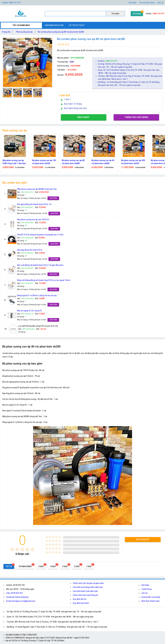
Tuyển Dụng (146, 589)
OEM (72, 62)
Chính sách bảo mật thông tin (85, 595)
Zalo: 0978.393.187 (14, 593)
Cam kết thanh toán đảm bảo (85, 591)
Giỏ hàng (137, 14)
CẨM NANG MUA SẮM (54, 25)
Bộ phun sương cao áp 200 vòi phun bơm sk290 (133, 162)
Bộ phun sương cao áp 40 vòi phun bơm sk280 (103, 162)
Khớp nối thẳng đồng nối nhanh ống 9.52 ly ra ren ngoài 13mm (44, 280)
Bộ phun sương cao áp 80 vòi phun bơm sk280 (73, 162)
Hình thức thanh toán (150, 601)
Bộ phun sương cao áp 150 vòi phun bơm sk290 (44, 162)
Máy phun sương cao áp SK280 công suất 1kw (37, 189)
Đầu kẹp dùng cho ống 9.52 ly (30, 250)
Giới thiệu (145, 585)
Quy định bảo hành (81, 603)
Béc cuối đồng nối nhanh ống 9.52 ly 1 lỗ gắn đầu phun (40, 265)
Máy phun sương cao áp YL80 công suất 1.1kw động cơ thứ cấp (15, 162)
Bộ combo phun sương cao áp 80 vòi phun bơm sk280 (61, 32)
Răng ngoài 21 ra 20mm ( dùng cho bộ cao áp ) (37, 295)
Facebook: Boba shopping (17, 597)
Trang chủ (8, 32)
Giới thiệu (133, 3)
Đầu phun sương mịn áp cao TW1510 (33, 220)
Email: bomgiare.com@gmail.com (21, 601)
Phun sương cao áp (24, 32)
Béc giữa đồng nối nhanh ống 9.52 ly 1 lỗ (34, 204)
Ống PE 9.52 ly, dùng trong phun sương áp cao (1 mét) (40, 235)
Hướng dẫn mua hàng (151, 597)
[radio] (12, 549)
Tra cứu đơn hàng (147, 3)
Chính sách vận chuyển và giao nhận (88, 583)
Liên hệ (160, 3)
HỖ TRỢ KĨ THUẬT (77, 25)
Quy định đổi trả (80, 599)
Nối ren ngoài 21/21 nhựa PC (30, 311)
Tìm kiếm (115, 14)
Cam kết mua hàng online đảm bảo (88, 587)
